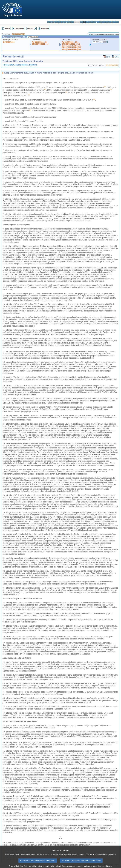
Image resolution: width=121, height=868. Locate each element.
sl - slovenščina (111, 22)
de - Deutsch (61, 22)
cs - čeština (55, 22)
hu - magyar (91, 22)
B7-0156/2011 (9, 42)
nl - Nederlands (97, 22)
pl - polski (99, 22)
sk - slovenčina (108, 22)
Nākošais (30, 29)
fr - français (73, 22)
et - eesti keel (64, 22)
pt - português (102, 22)
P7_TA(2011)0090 (100, 42)
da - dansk (58, 22)
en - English (70, 22)
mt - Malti (94, 22)
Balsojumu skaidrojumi (71, 46)
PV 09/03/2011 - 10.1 (70, 42)
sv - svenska (117, 22)
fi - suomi (114, 22)
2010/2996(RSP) (18, 34)
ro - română (105, 22)
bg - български (49, 22)
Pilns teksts (45, 29)
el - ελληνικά (67, 22)
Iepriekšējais (20, 29)
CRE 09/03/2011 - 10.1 (71, 44)
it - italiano (82, 22)
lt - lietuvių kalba (88, 22)
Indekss (7, 29)
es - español (52, 22)
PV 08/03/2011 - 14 (40, 42)
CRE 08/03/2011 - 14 (40, 44)
